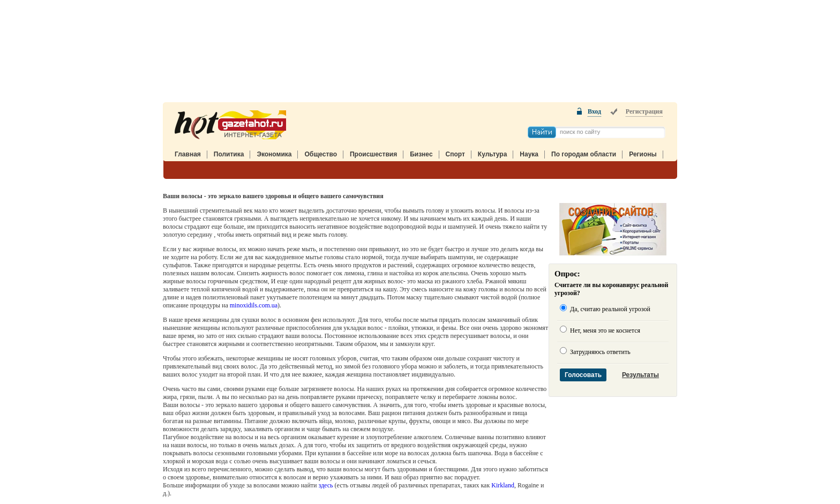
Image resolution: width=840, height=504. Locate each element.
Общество (321, 154)
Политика (229, 154)
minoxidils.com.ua (254, 305)
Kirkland (503, 485)
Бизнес (421, 154)
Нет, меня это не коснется (604, 330)
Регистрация (644, 111)
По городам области (584, 154)
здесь (325, 485)
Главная (188, 154)
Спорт (455, 154)
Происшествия (373, 154)
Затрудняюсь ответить (599, 352)
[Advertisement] (420, 54)
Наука (529, 154)
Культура (492, 154)
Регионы (643, 154)
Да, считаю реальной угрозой (609, 309)
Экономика (274, 154)
